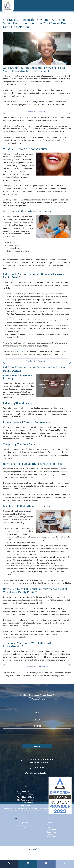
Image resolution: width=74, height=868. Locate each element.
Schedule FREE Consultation (37, 111)
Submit (37, 746)
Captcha (6, 730)
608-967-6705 (21, 102)
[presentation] (18, 735)
